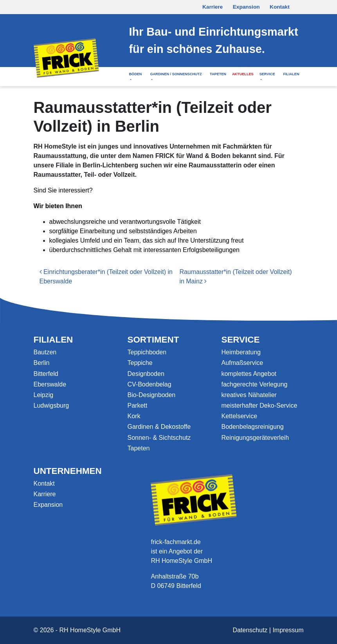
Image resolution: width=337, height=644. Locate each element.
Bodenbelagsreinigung (252, 427)
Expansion (246, 7)
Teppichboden (147, 352)
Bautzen (45, 352)
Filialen (291, 74)
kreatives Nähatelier (249, 395)
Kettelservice (239, 416)
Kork (134, 416)
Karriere (213, 7)
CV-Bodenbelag (149, 384)
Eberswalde (50, 384)
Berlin (42, 363)
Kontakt (280, 7)
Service (267, 74)
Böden (135, 74)
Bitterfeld (46, 374)
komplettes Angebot (249, 374)
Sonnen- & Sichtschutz (159, 438)
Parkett (137, 405)
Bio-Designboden (151, 395)
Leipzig (44, 395)
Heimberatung (241, 352)
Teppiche (140, 363)
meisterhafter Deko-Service (259, 405)
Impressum (288, 630)
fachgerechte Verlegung (254, 384)
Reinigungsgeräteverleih (255, 438)
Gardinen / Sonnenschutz (176, 74)
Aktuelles (243, 74)
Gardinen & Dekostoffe (159, 427)
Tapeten (218, 74)
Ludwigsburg (51, 405)
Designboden (146, 374)
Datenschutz (250, 630)
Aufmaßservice (242, 363)
